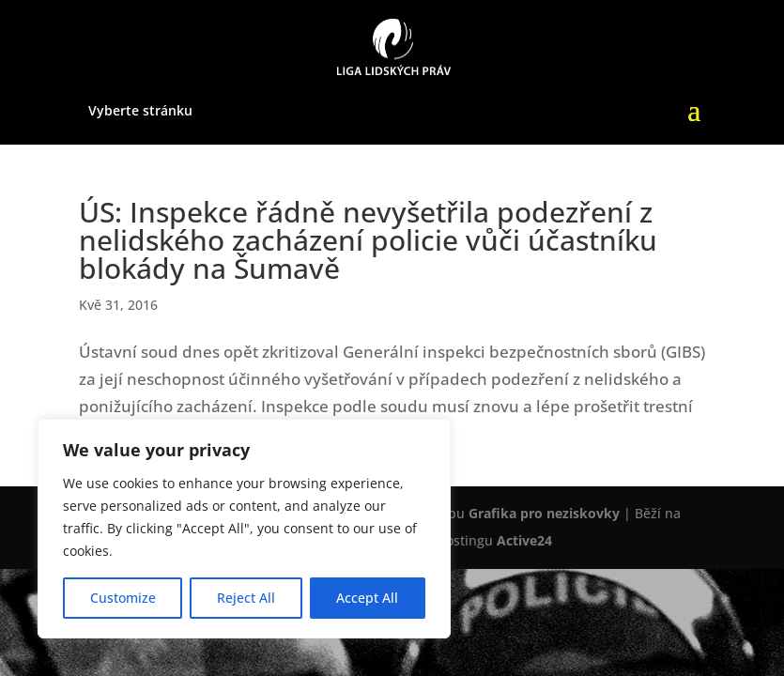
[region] (244, 529)
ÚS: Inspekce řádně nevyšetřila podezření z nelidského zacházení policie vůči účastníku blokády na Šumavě (368, 240)
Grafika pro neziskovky (544, 513)
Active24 (524, 540)
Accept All (367, 598)
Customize (123, 598)
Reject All (246, 598)
